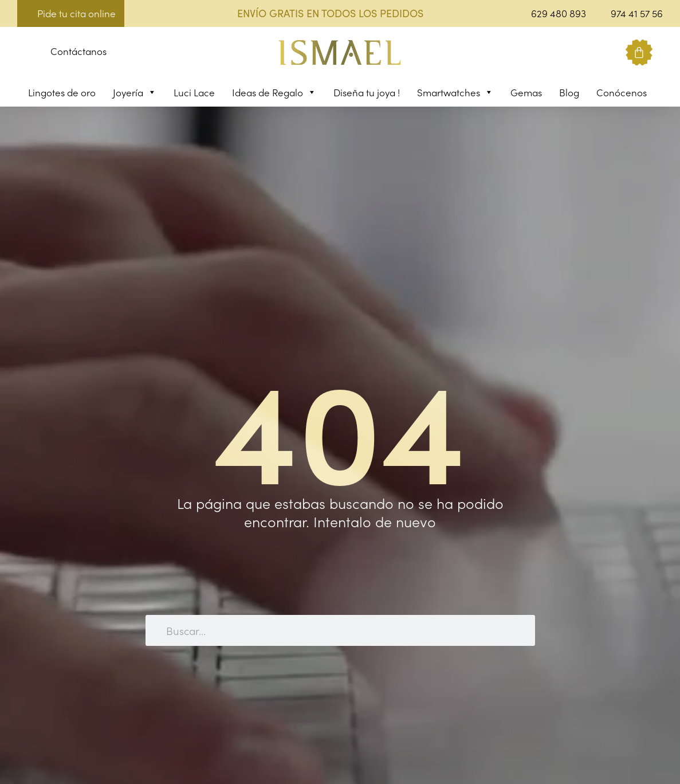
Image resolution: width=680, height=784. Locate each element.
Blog (569, 92)
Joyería (135, 92)
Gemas (526, 92)
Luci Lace (194, 92)
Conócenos (622, 92)
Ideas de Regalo (274, 92)
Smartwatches (455, 92)
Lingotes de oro (62, 92)
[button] (26, 53)
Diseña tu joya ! (367, 92)
